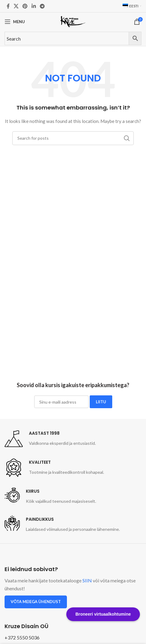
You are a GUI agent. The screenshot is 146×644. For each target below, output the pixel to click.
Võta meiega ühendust (36, 602)
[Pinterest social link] (25, 6)
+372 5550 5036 (22, 637)
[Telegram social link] (42, 6)
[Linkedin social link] (34, 6)
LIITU (101, 402)
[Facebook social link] (8, 6)
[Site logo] (73, 21)
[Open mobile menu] (15, 22)
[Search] (73, 138)
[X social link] (16, 6)
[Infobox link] (50, 439)
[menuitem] (132, 6)
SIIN (87, 580)
